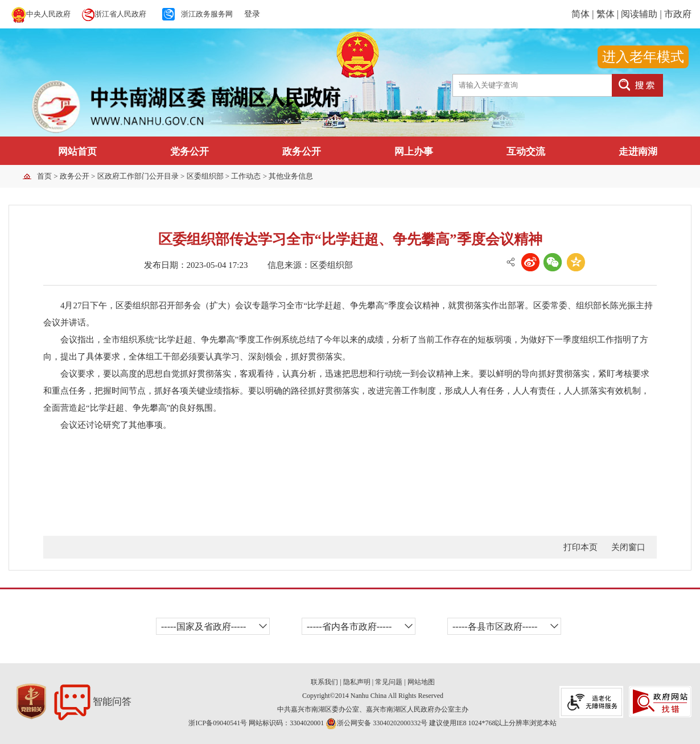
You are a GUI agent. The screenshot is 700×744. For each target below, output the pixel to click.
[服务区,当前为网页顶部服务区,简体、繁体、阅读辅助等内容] (569, 14)
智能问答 (93, 702)
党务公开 (190, 152)
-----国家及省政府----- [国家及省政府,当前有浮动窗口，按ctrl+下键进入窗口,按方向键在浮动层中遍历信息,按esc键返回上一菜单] (203, 627)
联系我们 (324, 682)
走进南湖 (638, 152)
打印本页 (580, 547)
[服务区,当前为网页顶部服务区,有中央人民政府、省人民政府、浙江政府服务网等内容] (179, 14)
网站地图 (421, 682)
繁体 (606, 14)
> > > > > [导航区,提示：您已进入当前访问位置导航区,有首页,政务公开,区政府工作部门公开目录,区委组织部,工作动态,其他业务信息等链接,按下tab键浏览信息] (175, 176)
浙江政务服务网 (207, 14)
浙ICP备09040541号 (219, 723)
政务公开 (302, 152)
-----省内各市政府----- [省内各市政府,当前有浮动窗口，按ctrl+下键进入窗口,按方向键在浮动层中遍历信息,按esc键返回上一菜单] (349, 627)
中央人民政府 (48, 14)
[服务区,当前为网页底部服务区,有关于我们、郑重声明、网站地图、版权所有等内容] (350, 697)
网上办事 (414, 152)
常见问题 (389, 682)
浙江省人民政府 (120, 14)
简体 (580, 14)
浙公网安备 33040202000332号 (376, 723)
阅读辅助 (639, 14)
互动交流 (526, 152)
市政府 (678, 14)
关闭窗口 (628, 547)
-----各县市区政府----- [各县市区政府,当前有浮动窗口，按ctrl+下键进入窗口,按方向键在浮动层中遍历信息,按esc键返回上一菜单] (495, 627)
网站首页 (77, 152)
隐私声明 (357, 682)
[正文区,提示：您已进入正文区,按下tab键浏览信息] (350, 388)
